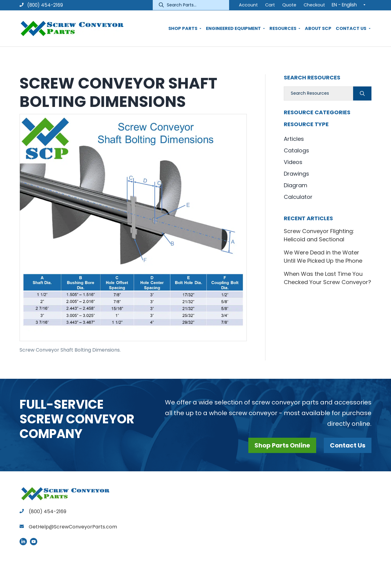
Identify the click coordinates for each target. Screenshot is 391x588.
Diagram (296, 185)
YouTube (34, 542)
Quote (289, 5)
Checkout (314, 5)
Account (248, 5)
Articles (294, 139)
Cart (270, 5)
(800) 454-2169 (41, 5)
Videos (293, 162)
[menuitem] (350, 5)
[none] (350, 5)
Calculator (298, 197)
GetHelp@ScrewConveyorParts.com (73, 527)
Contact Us (348, 445)
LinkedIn (23, 542)
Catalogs (296, 150)
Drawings (296, 174)
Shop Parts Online (282, 445)
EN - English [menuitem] (344, 5)
